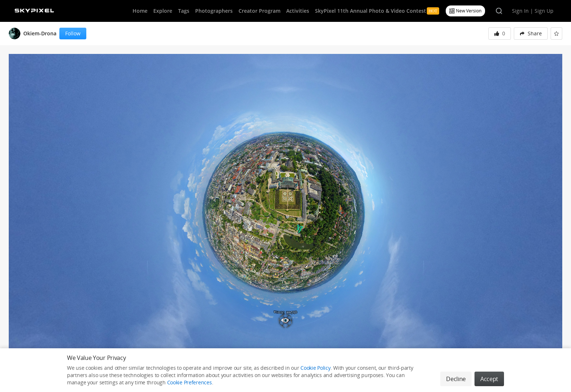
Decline (456, 379)
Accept (489, 379)
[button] (531, 34)
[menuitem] (531, 34)
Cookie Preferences (190, 382)
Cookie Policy (315, 368)
